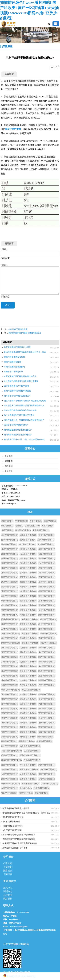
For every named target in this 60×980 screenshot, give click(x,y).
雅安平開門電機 (10, 727)
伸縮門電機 (7, 530)
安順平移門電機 (30, 633)
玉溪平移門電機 (10, 652)
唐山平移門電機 (49, 769)
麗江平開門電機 (10, 671)
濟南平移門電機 (47, 765)
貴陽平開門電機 (28, 638)
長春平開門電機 (47, 779)
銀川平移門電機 (44, 741)
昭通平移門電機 (28, 652)
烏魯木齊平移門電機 (30, 746)
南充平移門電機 (28, 718)
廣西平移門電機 (28, 596)
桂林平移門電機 (28, 601)
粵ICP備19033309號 (20, 972)
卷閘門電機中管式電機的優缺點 (17, 391)
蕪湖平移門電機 (10, 765)
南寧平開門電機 (30, 619)
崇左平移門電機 (10, 610)
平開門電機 (50, 521)
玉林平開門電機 (10, 629)
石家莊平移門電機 (29, 769)
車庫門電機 (7, 521)
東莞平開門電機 (47, 568)
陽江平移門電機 (28, 554)
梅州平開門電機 (28, 591)
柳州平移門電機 (10, 601)
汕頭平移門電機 (10, 549)
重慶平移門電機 (28, 676)
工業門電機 (48, 526)
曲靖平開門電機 (47, 662)
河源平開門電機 (28, 587)
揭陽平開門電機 (47, 591)
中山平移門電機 (41, 530)
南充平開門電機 (47, 718)
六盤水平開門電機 (11, 643)
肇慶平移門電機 (9, 544)
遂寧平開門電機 (28, 704)
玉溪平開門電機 (10, 666)
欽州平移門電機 (47, 615)
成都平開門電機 (28, 680)
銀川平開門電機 (10, 746)
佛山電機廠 (7, 526)
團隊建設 (8, 871)
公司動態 (9, 456)
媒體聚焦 (7, 46)
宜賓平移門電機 (47, 713)
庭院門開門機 (41, 793)
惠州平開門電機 (28, 573)
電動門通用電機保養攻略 (14, 357)
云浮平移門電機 (47, 554)
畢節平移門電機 (49, 633)
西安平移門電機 (28, 727)
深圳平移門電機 (10, 540)
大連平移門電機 (50, 784)
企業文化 (8, 867)
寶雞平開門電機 (10, 732)
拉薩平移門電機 (32, 751)
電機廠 (19, 526)
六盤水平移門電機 (11, 633)
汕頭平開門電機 (47, 587)
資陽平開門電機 (28, 713)
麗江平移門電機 (10, 657)
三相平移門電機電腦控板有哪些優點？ (19, 835)
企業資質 (8, 874)
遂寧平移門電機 (10, 704)
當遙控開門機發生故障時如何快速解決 (20, 410)
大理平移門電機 (10, 662)
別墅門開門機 (26, 793)
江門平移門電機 (46, 540)
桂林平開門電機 (10, 624)
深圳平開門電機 (10, 573)
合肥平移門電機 (32, 760)
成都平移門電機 (10, 680)
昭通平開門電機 (28, 666)
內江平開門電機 (10, 709)
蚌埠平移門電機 (28, 765)
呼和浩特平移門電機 (30, 755)
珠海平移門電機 (28, 535)
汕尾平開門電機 (10, 591)
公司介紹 (8, 864)
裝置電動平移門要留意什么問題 (17, 347)
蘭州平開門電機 (45, 737)
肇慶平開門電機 (28, 577)
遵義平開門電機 (47, 638)
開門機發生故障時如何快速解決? (18, 430)
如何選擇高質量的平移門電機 (16, 386)
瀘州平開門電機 (28, 694)
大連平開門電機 (10, 788)
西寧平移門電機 (9, 741)
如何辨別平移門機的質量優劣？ (17, 396)
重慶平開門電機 (47, 676)
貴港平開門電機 (28, 624)
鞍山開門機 (26, 788)
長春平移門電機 (28, 779)
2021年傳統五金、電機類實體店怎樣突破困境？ (24, 420)
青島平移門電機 (10, 769)
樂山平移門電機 (28, 709)
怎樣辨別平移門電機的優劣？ (16, 425)
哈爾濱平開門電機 (31, 784)
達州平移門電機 (10, 723)
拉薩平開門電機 (10, 755)
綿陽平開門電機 (10, 685)
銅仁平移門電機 (10, 638)
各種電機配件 (32, 526)
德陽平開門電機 (10, 699)
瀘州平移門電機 (10, 694)
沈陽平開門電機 (10, 779)
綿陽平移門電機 (47, 680)
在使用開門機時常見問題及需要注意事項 (21, 381)
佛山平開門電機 (28, 563)
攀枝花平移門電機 (11, 690)
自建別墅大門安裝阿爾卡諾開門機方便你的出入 (24, 406)
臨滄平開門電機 (47, 671)
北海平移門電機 (47, 605)
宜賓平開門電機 (10, 718)
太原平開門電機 (28, 774)
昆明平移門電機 (28, 648)
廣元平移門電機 (28, 699)
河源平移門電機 (10, 563)
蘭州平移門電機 (28, 737)
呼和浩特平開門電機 (12, 760)
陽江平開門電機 (10, 577)
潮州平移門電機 (28, 549)
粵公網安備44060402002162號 (19, 976)
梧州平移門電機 (10, 605)
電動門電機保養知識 (12, 362)
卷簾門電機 (36, 521)
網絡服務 (8, 899)
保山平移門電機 (47, 652)
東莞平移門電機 (46, 535)
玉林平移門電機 (47, 601)
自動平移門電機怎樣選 (18, 329)
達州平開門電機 (28, 723)
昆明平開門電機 (28, 662)
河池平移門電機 (28, 615)
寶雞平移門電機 (28, 732)
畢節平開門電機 (49, 643)
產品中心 (8, 888)
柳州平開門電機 (49, 619)
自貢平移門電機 (28, 685)
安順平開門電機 (30, 643)
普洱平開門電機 (28, 671)
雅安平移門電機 (47, 723)
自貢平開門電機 (47, 685)
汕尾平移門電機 (10, 554)
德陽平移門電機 (47, 694)
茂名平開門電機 (47, 582)
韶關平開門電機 (28, 582)
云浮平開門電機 (47, 577)
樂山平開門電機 (47, 709)
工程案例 (8, 895)
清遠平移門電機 (28, 558)
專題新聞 (9, 466)
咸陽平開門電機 (10, 737)
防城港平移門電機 (11, 619)
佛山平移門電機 (23, 530)
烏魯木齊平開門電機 (12, 751)
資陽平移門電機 (10, 713)
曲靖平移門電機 (47, 648)
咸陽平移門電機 (47, 732)
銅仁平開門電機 (10, 648)
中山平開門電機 (47, 563)
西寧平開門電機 (27, 741)
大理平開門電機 (10, 676)
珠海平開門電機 (10, 568)
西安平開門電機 (47, 727)
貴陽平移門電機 (28, 629)
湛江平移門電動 (27, 544)
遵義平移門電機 (47, 629)
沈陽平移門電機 (47, 774)
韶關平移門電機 (10, 558)
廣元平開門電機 (47, 699)
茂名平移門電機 (46, 544)
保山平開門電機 (47, 666)
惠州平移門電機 (28, 540)
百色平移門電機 (10, 615)
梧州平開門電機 (47, 624)
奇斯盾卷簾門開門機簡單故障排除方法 (25, 333)
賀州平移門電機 (47, 610)
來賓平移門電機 (28, 610)
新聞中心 (8, 891)
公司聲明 (9, 471)
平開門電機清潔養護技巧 (14, 367)
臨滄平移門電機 (47, 657)
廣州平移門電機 (10, 535)
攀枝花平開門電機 (31, 690)
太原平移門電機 (10, 774)
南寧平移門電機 (47, 596)
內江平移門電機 (47, 704)
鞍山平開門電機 (9, 793)
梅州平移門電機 (47, 558)
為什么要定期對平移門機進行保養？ (19, 415)
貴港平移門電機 (28, 605)
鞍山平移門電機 (41, 788)
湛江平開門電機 (10, 587)
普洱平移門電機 (28, 657)
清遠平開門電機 (10, 582)
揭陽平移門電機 (47, 549)
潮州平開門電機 (10, 596)
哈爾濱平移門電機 (11, 784)
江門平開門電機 (47, 573)
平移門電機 (21, 521)
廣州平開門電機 (28, 568)
